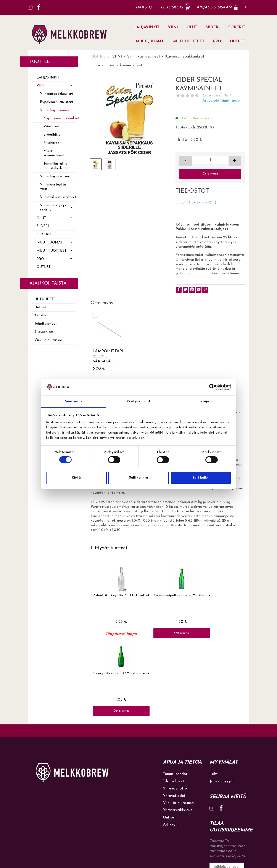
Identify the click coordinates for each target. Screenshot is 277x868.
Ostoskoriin (210, 174)
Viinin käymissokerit (56, 176)
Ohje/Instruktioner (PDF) (196, 203)
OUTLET (237, 41)
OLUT (192, 27)
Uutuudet (44, 299)
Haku (141, 7)
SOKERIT (237, 27)
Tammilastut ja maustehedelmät (57, 166)
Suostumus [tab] (74, 401)
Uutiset (40, 307)
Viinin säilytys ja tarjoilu (53, 208)
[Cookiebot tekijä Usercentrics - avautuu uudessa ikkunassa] (212, 387)
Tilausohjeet (44, 332)
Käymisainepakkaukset (60, 118)
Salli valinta (138, 478)
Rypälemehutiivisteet (57, 102)
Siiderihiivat (53, 135)
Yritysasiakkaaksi (178, 738)
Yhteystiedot (174, 723)
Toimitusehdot (46, 324)
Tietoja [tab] (204, 401)
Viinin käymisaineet (55, 110)
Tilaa (243, 794)
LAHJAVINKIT (147, 27)
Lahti (214, 702)
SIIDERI (213, 27)
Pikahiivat (51, 143)
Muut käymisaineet (54, 153)
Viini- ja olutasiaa (48, 340)
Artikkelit (42, 315)
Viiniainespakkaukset (57, 94)
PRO (217, 41)
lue (233, 807)
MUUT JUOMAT (150, 41)
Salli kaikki (201, 478)
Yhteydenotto (175, 716)
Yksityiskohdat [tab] (138, 401)
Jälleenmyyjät (222, 709)
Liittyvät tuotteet (109, 548)
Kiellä (76, 478)
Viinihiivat (52, 127)
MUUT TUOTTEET (188, 41)
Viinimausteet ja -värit (54, 187)
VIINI (173, 27)
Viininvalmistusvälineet (58, 197)
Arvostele (221, 101)
